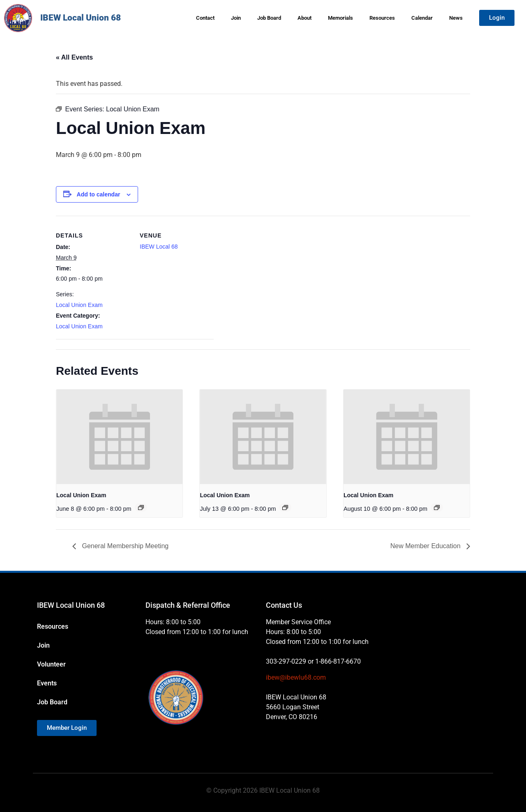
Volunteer (51, 664)
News (456, 18)
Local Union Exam (79, 305)
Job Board (269, 18)
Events (47, 683)
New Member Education (426, 546)
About (305, 18)
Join (236, 18)
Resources (382, 18)
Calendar (422, 18)
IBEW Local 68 (159, 247)
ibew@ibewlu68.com (296, 677)
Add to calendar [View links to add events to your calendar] (99, 194)
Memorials (340, 18)
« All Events (74, 57)
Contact (205, 18)
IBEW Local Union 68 (81, 18)
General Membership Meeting (124, 546)
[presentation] (119, 437)
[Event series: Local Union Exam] (141, 507)
